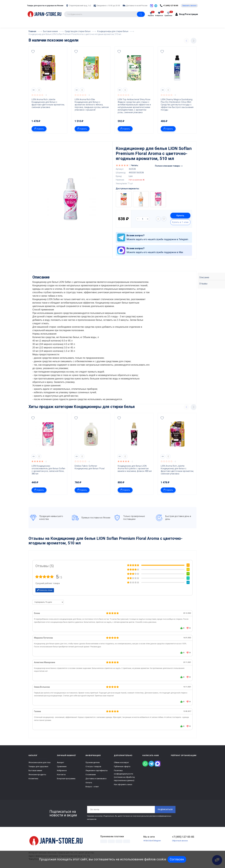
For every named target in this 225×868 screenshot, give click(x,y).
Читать (134, 165)
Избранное (62, 770)
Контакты (61, 774)
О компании (91, 774)
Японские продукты (37, 774)
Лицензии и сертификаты (97, 770)
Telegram (157, 841)
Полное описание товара (169, 166)
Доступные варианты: (128, 189)
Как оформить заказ (123, 784)
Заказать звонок (189, 6)
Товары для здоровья (38, 766)
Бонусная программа (66, 778)
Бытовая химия (35, 770)
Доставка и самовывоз (96, 778)
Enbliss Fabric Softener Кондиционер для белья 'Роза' (90, 467)
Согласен (177, 859)
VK (144, 841)
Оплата (89, 782)
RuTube (149, 841)
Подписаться (165, 809)
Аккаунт (61, 762)
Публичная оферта (122, 766)
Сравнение (62, 766)
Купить (39, 129)
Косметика (33, 778)
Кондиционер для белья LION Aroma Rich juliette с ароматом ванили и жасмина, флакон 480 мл (135, 468)
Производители (93, 762)
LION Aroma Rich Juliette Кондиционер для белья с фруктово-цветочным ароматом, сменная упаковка (48, 103)
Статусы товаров (93, 766)
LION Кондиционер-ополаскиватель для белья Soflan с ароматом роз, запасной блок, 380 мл (49, 470)
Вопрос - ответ (92, 786)
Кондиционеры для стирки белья (104, 407)
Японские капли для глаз (40, 762)
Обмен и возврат (121, 762)
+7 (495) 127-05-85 (183, 837)
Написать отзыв (45, 590)
